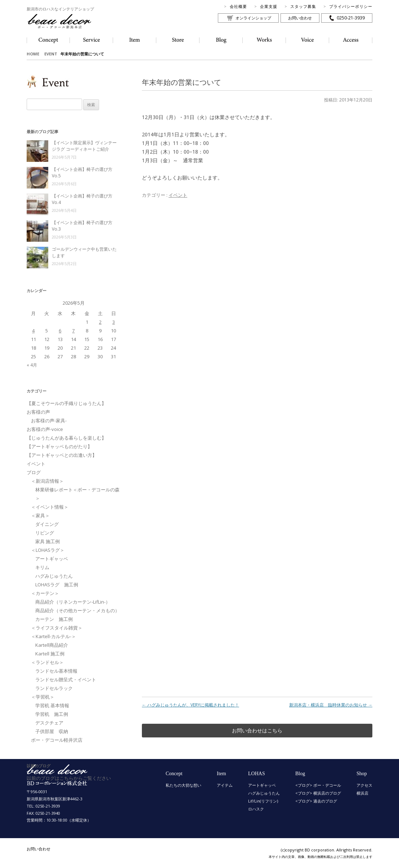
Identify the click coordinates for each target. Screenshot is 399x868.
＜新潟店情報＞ (47, 481)
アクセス (364, 785)
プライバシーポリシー (351, 6)
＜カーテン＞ (45, 593)
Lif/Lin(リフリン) (263, 801)
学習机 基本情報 (52, 705)
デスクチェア (49, 723)
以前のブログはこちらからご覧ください (69, 778)
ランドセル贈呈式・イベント (66, 680)
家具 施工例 (48, 541)
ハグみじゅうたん (54, 576)
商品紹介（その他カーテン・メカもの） (77, 610)
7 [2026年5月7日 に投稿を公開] (73, 331)
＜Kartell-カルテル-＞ (53, 636)
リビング (45, 533)
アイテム (225, 785)
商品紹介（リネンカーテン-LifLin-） (73, 602)
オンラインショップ (253, 18)
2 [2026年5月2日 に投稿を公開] (100, 322)
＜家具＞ (40, 515)
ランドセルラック (54, 688)
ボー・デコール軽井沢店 (57, 740)
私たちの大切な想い (183, 785)
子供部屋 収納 (52, 731)
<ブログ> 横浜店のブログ (318, 793)
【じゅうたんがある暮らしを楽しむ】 (66, 438)
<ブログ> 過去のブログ (316, 801)
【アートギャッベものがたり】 (59, 446)
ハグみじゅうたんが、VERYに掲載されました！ (190, 705)
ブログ (34, 472)
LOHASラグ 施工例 (57, 585)
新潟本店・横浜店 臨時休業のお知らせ (331, 705)
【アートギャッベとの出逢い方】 (62, 455)
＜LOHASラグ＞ (48, 550)
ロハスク (256, 809)
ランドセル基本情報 (56, 671)
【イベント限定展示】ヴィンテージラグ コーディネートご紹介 (84, 146)
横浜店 (362, 793)
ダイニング (47, 524)
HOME (33, 54)
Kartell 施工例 (50, 654)
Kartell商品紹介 (52, 645)
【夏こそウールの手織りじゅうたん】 (66, 403)
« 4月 (32, 365)
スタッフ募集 (303, 6)
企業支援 (269, 6)
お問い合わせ (300, 18)
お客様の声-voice (45, 429)
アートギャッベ (52, 559)
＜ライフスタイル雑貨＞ (57, 628)
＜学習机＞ (43, 697)
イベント (178, 195)
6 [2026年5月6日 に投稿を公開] (60, 331)
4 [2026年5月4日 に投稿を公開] (33, 331)
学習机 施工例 (52, 714)
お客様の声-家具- (49, 421)
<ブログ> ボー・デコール (318, 785)
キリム (42, 567)
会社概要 (238, 6)
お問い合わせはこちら (257, 730)
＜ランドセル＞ (47, 662)
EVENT (51, 54)
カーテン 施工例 (54, 619)
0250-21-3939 (351, 18)
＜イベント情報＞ (50, 507)
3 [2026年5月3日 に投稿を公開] (114, 322)
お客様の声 (38, 412)
